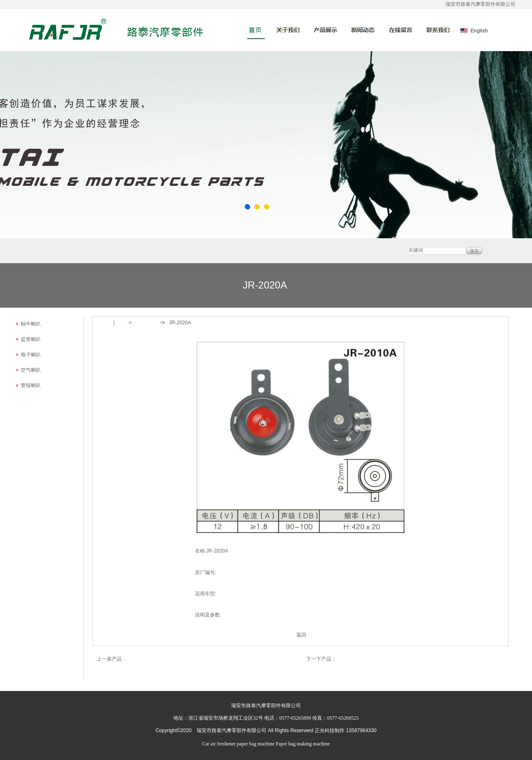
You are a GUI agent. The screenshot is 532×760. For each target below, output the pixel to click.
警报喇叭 (31, 385)
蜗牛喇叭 (31, 324)
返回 (301, 635)
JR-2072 (136, 659)
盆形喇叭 (31, 339)
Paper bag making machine (303, 744)
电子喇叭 (31, 355)
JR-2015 (346, 659)
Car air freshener (219, 744)
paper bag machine (256, 744)
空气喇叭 (31, 370)
